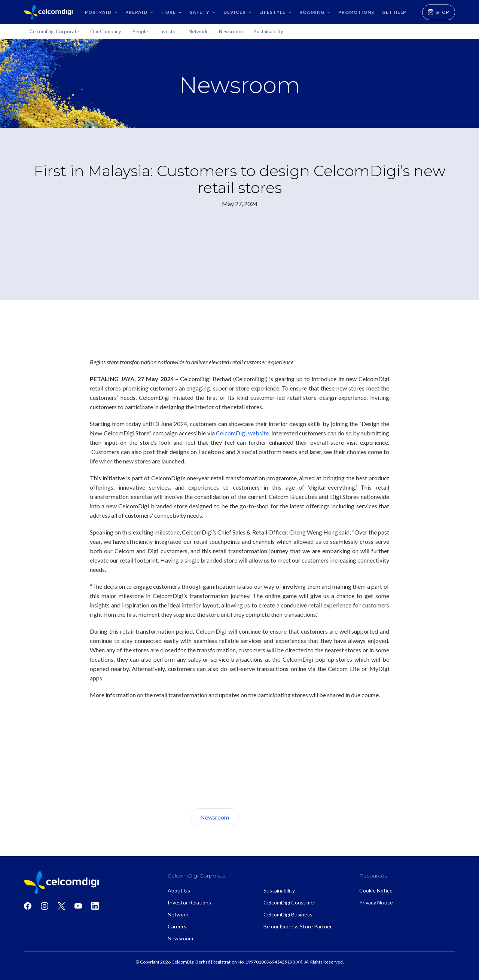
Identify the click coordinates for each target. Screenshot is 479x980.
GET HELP (394, 12)
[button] (100, 12)
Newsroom (215, 817)
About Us (267, 817)
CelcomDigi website (242, 433)
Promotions (356, 12)
